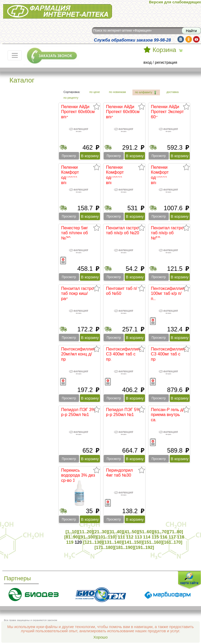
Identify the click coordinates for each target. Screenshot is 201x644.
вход (148, 62)
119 (70, 542)
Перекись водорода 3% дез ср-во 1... (78, 475)
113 (138, 537)
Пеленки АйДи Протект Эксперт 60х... (167, 112)
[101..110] (107, 537)
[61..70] (161, 532)
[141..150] (133, 542)
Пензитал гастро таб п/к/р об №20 (123, 230)
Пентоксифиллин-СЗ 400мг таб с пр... (124, 354)
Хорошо (100, 637)
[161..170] (172, 542)
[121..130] (93, 542)
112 (130, 537)
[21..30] (101, 532)
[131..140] (113, 542)
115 (155, 537)
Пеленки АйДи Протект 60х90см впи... (123, 112)
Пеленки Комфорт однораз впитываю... (73, 175)
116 (164, 537)
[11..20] (85, 532)
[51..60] (145, 532)
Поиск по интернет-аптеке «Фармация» (123, 31)
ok (189, 39)
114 (147, 537)
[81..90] (72, 537)
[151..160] (153, 542)
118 (181, 537)
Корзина (164, 50)
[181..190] (124, 548)
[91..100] (88, 537)
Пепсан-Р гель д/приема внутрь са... (168, 415)
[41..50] (130, 532)
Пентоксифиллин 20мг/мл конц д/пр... (78, 354)
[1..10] (72, 532)
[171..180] (104, 548)
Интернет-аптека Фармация (58, 11)
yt (196, 39)
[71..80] (175, 532)
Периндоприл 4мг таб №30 (119, 473)
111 (121, 537)
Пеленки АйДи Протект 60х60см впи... (78, 112)
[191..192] (144, 548)
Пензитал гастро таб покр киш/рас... (77, 293)
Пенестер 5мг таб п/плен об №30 (75, 233)
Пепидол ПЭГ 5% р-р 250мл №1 (123, 412)
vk (181, 39)
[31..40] (116, 532)
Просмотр (69, 156)
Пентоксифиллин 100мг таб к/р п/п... (168, 293)
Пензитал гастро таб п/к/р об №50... (167, 233)
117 (172, 537)
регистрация (166, 62)
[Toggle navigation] (15, 55)
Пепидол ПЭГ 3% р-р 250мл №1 (78, 412)
